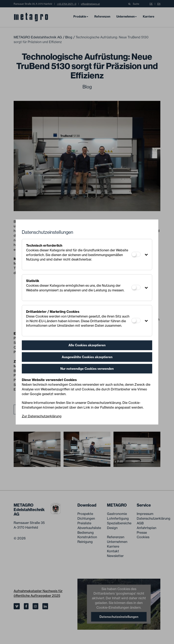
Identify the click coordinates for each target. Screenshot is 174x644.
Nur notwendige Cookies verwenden (87, 369)
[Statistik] (136, 287)
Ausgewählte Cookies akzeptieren (87, 357)
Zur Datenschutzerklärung (42, 416)
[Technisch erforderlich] (136, 254)
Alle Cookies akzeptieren (87, 345)
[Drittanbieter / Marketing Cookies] (136, 320)
